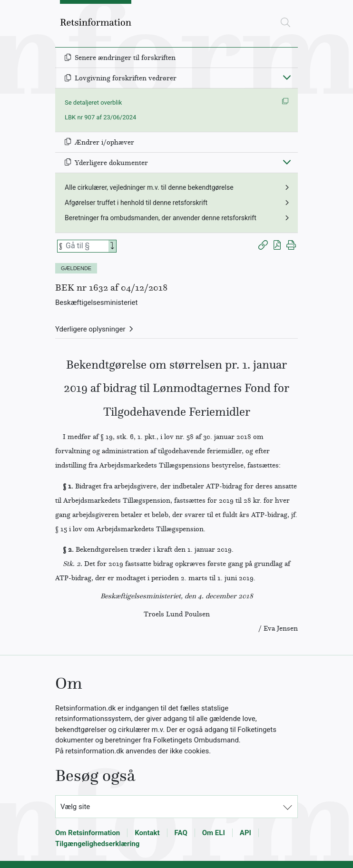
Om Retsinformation (88, 833)
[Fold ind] (287, 77)
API (245, 833)
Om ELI (214, 833)
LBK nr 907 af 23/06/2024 (100, 117)
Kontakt (147, 833)
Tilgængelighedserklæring (97, 844)
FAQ (181, 833)
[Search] (112, 246)
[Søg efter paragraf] (86, 246)
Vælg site (75, 807)
